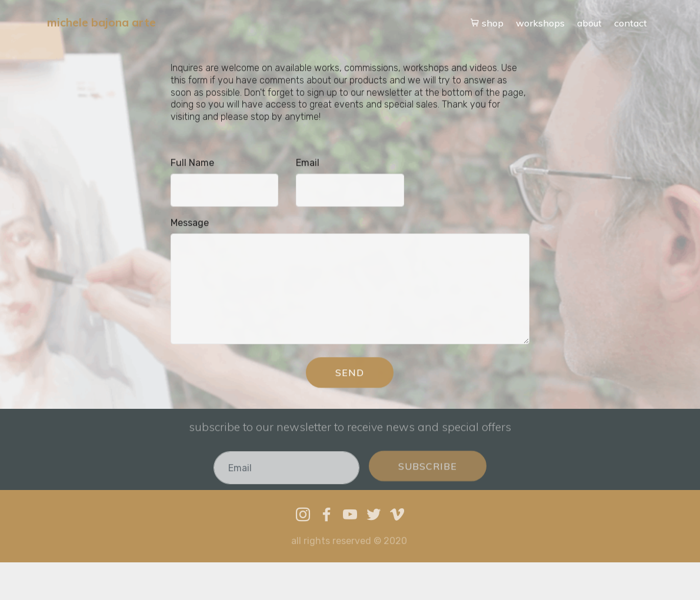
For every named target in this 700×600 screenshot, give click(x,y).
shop (487, 23)
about (589, 23)
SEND (350, 374)
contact (631, 23)
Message (190, 223)
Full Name (192, 163)
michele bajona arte (101, 23)
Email (308, 163)
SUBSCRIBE (428, 472)
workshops (540, 23)
